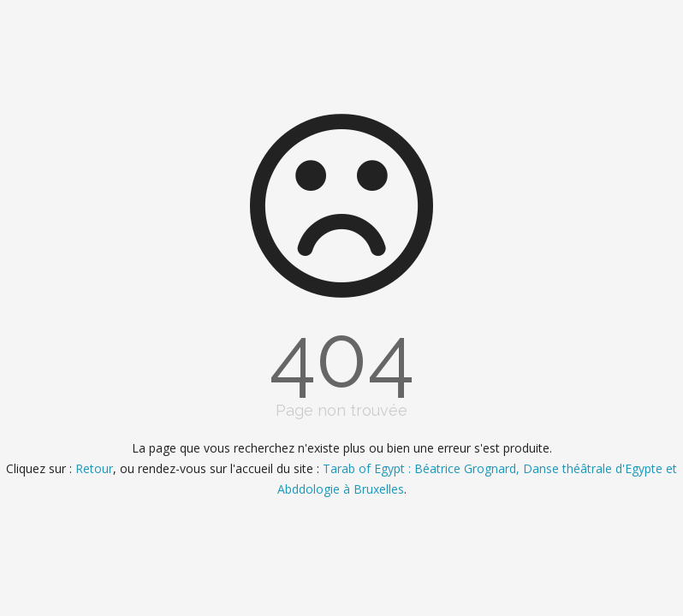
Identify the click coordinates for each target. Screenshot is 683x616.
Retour (94, 468)
